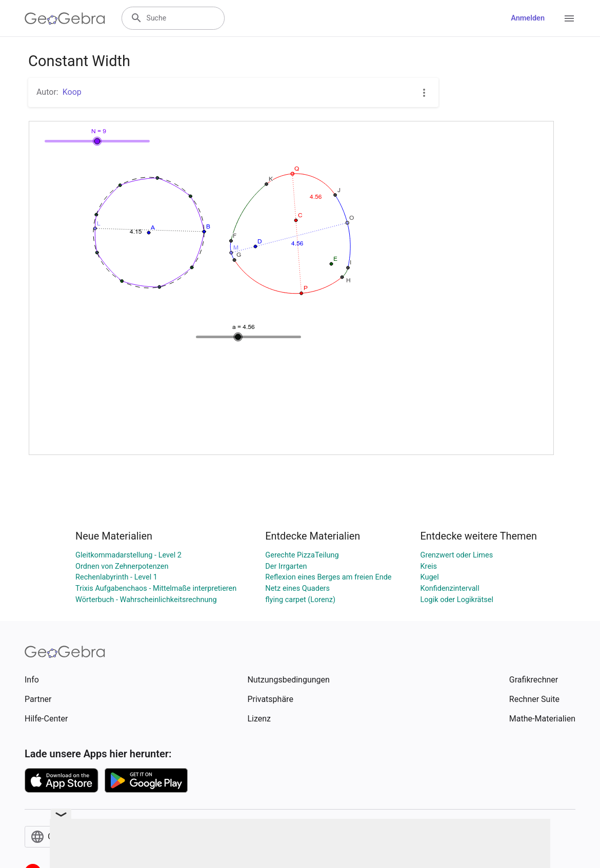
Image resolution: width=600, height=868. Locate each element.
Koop (72, 92)
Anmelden (528, 18)
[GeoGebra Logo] (65, 18)
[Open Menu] (569, 18)
